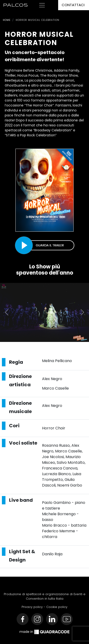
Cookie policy (57, 607)
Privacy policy (32, 607)
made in (45, 632)
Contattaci (73, 5)
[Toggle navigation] (42, 5)
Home (7, 20)
